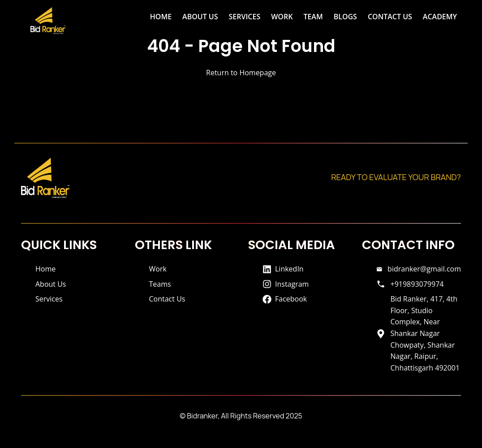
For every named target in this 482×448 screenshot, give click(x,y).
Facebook (285, 299)
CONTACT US (390, 17)
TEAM (313, 17)
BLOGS (345, 17)
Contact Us (167, 299)
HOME (161, 17)
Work (158, 269)
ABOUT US (200, 17)
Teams (160, 284)
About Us (51, 284)
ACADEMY (440, 17)
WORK (282, 17)
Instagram (286, 284)
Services (49, 299)
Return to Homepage (241, 73)
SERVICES (245, 17)
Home (45, 269)
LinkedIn (283, 269)
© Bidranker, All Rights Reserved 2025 (241, 416)
